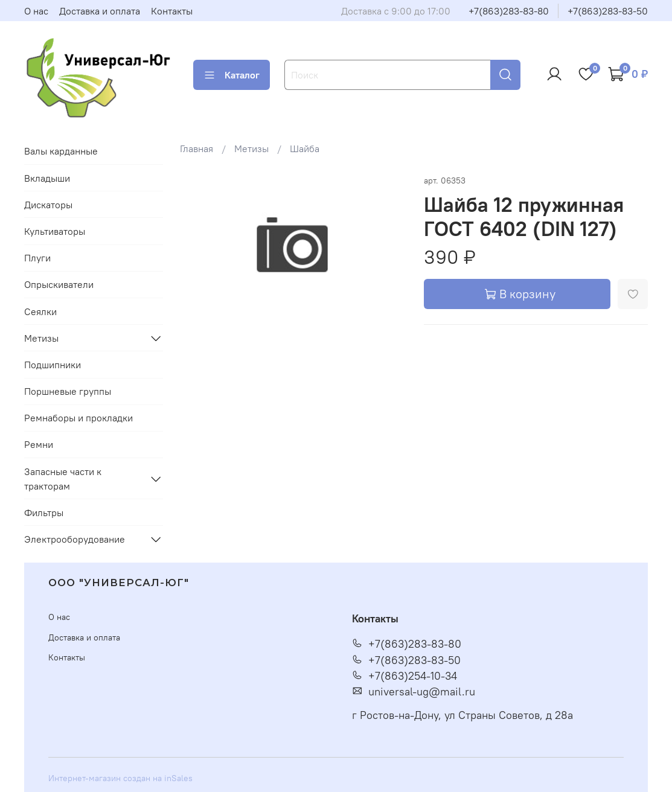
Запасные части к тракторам (63, 479)
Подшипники (53, 365)
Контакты (172, 11)
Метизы (251, 148)
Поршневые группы (68, 391)
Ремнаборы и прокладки (78, 418)
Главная (197, 148)
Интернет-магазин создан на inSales (120, 778)
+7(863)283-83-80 (509, 11)
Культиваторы (55, 231)
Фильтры (44, 513)
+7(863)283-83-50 (608, 11)
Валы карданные (61, 151)
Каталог (232, 75)
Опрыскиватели (59, 284)
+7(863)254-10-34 (405, 676)
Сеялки (40, 311)
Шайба (305, 148)
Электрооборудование (75, 539)
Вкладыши (47, 178)
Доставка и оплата (100, 11)
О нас (36, 11)
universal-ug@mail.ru (414, 692)
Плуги (37, 258)
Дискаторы (48, 205)
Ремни (39, 444)
